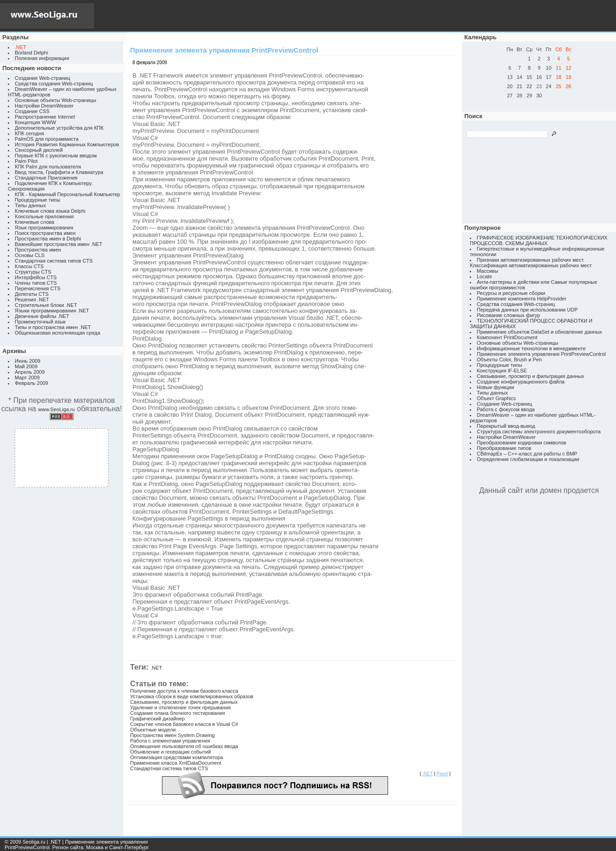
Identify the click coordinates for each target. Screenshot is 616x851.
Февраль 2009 (31, 383)
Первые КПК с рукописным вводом (56, 156)
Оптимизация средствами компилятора (176, 757)
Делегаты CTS (32, 294)
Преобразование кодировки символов (521, 443)
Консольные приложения (44, 216)
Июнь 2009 (28, 361)
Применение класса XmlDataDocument (176, 763)
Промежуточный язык (40, 322)
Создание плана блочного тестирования (177, 713)
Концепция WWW (35, 122)
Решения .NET (32, 300)
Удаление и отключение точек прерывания (180, 707)
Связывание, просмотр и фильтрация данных (184, 702)
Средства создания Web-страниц (54, 84)
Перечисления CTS (38, 288)
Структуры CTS (33, 272)
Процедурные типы (37, 200)
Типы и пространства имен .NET (53, 327)
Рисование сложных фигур (508, 315)
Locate (484, 276)
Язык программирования (44, 228)
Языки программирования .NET (52, 311)
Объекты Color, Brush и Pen (509, 360)
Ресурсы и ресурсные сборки (511, 293)
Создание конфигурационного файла (520, 382)
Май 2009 (26, 366)
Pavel (442, 774)
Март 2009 (27, 378)
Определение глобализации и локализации (528, 459)
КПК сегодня (30, 133)
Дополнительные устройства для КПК (59, 128)
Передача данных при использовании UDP (527, 310)
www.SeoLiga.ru (57, 409)
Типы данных (30, 205)
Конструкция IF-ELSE (502, 371)
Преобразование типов (504, 448)
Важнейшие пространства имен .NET (59, 244)
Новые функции (495, 387)
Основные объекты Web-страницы (56, 100)
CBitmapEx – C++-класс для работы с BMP (527, 454)
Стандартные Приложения (46, 178)
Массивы (487, 271)
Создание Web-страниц (42, 78)
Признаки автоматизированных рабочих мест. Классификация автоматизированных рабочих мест (531, 263)
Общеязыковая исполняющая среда (57, 333)
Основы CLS (30, 255)
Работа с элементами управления (170, 741)
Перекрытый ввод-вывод (506, 426)
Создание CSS (32, 111)
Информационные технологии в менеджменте (531, 348)
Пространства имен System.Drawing (172, 735)
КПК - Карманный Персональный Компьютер (67, 194)
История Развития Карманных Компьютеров (67, 144)
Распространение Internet (45, 117)
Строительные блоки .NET (46, 305)
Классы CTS (29, 266)
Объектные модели (153, 730)
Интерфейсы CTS (36, 277)
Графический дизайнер (157, 719)
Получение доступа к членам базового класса (184, 691)
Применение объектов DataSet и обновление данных (539, 332)
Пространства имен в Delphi (48, 239)
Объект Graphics (496, 398)
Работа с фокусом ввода (506, 409)
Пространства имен (38, 250)
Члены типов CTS (36, 283)
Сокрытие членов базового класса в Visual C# (184, 724)
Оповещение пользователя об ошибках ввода (184, 746)
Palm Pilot (26, 161)
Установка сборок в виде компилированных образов (192, 696)
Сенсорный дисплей (39, 150)
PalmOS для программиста (47, 139)
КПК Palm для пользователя (48, 167)
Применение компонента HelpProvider (521, 299)
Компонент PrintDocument (507, 337)
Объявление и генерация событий (170, 752)
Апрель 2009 (30, 372)
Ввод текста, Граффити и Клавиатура (59, 172)
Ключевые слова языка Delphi (50, 211)
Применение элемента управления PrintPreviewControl (541, 354)
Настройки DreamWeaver (44, 106)
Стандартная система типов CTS (54, 261)
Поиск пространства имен (45, 233)
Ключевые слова (35, 222)
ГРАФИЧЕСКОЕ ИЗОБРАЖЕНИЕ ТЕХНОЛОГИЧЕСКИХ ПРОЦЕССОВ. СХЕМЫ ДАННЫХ (538, 240)
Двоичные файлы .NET (42, 316)
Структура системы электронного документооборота (538, 431)
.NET (156, 668)
